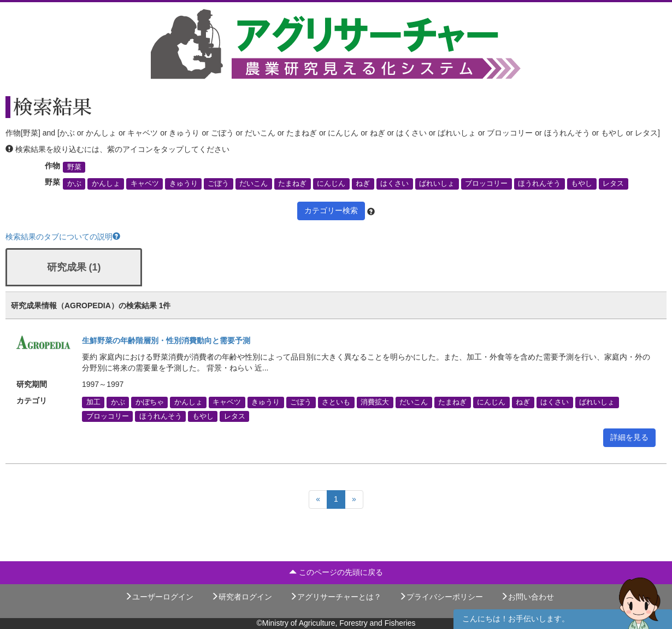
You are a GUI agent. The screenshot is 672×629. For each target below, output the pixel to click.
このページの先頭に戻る (336, 572)
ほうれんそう (539, 184)
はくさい (394, 184)
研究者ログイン (241, 597)
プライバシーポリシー (441, 597)
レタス (613, 184)
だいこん (254, 184)
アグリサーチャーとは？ (335, 597)
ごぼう (218, 184)
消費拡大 (375, 402)
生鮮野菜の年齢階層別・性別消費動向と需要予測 (166, 340)
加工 (93, 402)
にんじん (331, 184)
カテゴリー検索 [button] (331, 210)
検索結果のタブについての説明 (63, 237)
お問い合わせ (527, 597)
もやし (582, 184)
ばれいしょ (437, 184)
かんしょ (106, 184)
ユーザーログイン (159, 597)
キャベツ (145, 184)
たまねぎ (292, 184)
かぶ (74, 184)
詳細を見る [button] (629, 437)
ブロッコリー (486, 184)
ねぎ (363, 184)
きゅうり (184, 184)
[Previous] (318, 499)
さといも (336, 402)
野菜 (74, 167)
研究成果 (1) (74, 267)
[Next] (354, 499)
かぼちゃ (150, 402)
